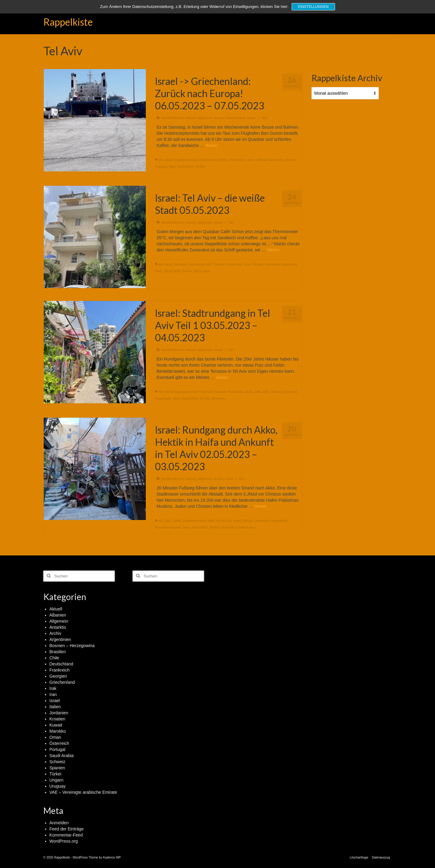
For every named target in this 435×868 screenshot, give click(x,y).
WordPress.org (64, 841)
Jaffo (266, 392)
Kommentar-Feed (66, 835)
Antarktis (58, 627)
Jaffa (258, 392)
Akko (168, 521)
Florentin (219, 264)
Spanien (57, 768)
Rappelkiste (68, 22)
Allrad (169, 160)
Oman (55, 737)
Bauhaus (180, 264)
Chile (54, 658)
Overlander (272, 264)
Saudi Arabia (62, 756)
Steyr (172, 167)
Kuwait (56, 725)
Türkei (55, 774)
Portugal (57, 749)
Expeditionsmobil (186, 160)
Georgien (58, 676)
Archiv (219, 118)
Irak (53, 688)
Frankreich (60, 670)
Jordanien (59, 713)
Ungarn (57, 780)
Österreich (59, 743)
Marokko (58, 731)
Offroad (261, 160)
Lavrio (251, 160)
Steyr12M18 (186, 167)
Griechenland (235, 118)
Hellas (223, 160)
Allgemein (205, 118)
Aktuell (191, 118)
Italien (55, 707)
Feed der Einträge (67, 829)
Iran (53, 694)
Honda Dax (237, 160)
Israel (251, 118)
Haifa (211, 521)
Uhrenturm (218, 399)
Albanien (58, 615)
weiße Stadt (202, 271)
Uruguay (58, 786)
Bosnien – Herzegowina (72, 646)
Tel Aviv (201, 167)
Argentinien (60, 639)
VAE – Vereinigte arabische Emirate (83, 792)
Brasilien (58, 652)
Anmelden (59, 823)
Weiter (212, 145)
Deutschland (61, 664)
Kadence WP (112, 857)
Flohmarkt (206, 392)
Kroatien (57, 719)
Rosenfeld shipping (168, 527)
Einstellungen (313, 7)
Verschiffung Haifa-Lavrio (238, 527)
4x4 (161, 160)
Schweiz (57, 762)
